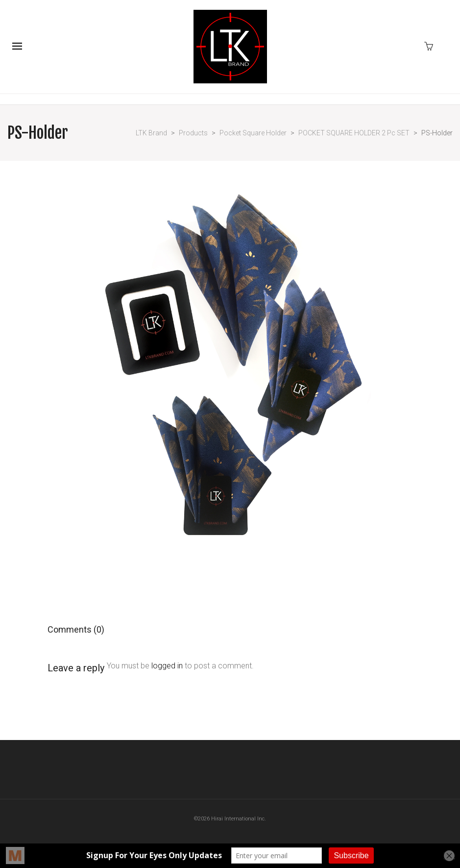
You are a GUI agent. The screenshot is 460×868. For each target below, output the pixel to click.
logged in (167, 666)
